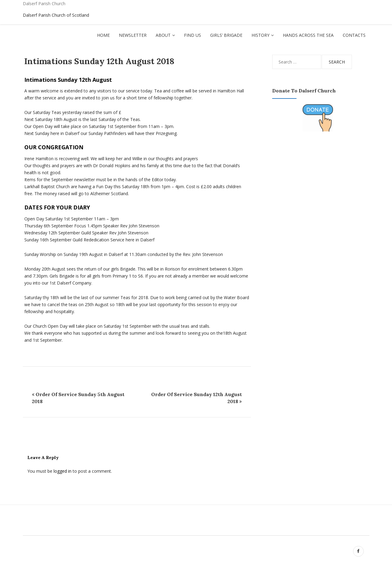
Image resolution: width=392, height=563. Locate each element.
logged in (62, 471)
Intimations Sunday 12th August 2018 (99, 61)
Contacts (354, 35)
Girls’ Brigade (226, 35)
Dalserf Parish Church (44, 3)
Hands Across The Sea (308, 35)
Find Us (193, 35)
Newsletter (133, 35)
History (260, 35)
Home (103, 35)
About (163, 35)
